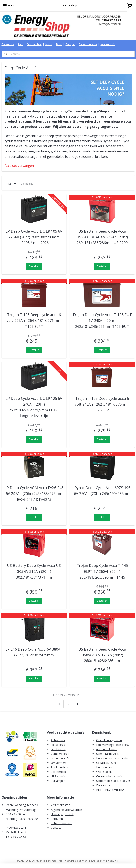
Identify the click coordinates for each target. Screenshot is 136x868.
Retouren (57, 819)
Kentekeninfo (108, 44)
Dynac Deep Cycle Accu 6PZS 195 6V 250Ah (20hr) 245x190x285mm (102, 491)
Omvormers (59, 763)
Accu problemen (107, 749)
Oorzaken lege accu (109, 740)
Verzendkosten (60, 805)
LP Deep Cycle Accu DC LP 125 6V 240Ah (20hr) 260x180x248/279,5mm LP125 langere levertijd (34, 407)
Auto (20, 44)
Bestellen (34, 266)
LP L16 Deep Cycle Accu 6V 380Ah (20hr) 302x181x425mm (34, 652)
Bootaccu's (58, 749)
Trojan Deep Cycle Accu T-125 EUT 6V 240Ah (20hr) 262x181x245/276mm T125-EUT (102, 320)
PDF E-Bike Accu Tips (110, 790)
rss (61, 861)
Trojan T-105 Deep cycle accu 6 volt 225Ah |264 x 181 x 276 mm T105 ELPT (34, 320)
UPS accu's (58, 776)
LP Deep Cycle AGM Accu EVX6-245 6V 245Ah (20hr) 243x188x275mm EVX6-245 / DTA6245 (34, 493)
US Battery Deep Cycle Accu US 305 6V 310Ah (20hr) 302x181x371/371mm (34, 571)
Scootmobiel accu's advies (113, 781)
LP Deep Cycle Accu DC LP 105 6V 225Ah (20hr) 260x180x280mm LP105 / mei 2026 (34, 237)
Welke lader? (104, 772)
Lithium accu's (60, 758)
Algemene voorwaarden (66, 810)
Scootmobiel (34, 44)
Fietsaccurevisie (88, 44)
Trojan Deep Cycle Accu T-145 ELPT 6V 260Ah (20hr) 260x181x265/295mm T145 (102, 571)
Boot (59, 44)
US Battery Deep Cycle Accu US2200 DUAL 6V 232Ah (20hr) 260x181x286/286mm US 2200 (102, 237)
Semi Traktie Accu (108, 754)
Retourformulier (61, 823)
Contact (56, 828)
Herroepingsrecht (62, 814)
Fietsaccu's (8, 44)
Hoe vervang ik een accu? (113, 745)
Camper (70, 44)
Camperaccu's (60, 754)
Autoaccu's (58, 740)
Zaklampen (58, 781)
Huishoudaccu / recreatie (112, 758)
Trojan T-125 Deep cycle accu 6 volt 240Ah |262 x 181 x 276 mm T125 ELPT (102, 404)
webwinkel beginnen (76, 861)
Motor (49, 44)
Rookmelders (59, 767)
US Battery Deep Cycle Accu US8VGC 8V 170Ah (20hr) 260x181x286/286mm (102, 655)
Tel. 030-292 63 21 (18, 837)
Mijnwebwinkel (111, 861)
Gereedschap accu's (109, 776)
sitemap (52, 861)
